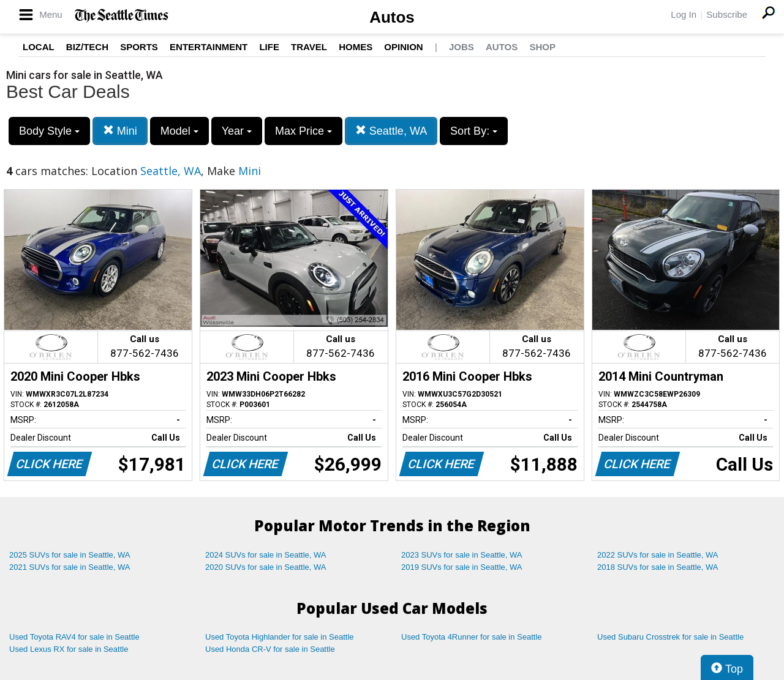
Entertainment (209, 47)
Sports (139, 47)
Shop (542, 47)
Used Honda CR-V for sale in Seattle (270, 649)
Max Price (303, 131)
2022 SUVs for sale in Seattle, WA (658, 555)
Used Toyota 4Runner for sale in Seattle (472, 637)
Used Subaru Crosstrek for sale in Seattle (670, 637)
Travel (309, 47)
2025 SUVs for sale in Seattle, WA (70, 555)
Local (39, 47)
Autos (392, 17)
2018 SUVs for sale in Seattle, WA (658, 567)
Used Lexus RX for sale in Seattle (69, 649)
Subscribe (727, 14)
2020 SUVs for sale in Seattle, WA (266, 567)
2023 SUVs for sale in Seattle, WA (462, 555)
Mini (120, 131)
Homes (356, 47)
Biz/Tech (87, 47)
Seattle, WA (391, 131)
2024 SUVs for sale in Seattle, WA (266, 555)
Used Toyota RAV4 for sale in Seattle (74, 637)
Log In (684, 14)
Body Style (49, 131)
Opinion (403, 47)
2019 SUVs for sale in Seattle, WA (462, 567)
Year (237, 131)
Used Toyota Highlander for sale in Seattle (280, 637)
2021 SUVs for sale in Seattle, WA (70, 567)
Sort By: (474, 131)
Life (269, 47)
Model (179, 131)
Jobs (462, 47)
